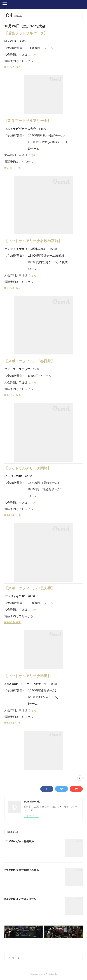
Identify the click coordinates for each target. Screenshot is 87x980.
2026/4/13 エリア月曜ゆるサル (22, 870)
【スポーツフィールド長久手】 (29, 588)
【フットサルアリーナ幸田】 (28, 676)
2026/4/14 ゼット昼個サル (19, 841)
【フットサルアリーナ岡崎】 (28, 468)
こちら (32, 55)
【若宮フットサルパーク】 (26, 33)
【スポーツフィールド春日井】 (29, 361)
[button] (5, 4)
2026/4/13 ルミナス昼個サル (20, 899)
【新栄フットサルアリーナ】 (28, 121)
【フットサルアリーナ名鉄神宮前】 (33, 241)
